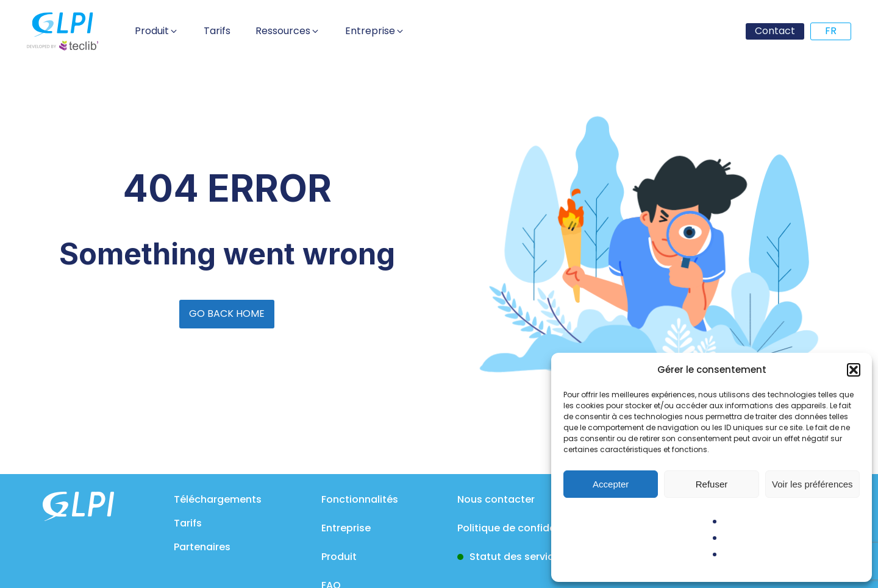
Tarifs (188, 523)
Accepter (611, 484)
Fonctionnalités (360, 499)
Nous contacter (496, 499)
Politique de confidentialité (524, 528)
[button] (854, 370)
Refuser (712, 484)
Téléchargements (218, 499)
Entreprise (346, 528)
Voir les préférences (812, 484)
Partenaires (202, 547)
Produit (339, 557)
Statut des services (517, 557)
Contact (775, 31)
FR (831, 31)
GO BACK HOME (227, 313)
